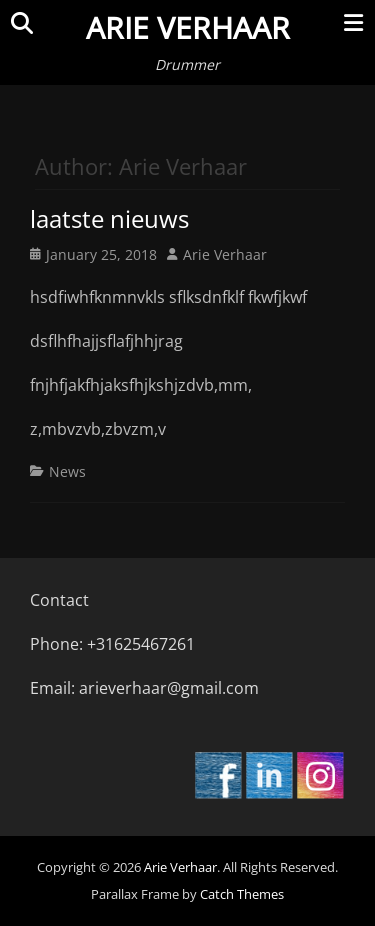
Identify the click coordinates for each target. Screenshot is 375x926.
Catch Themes (242, 894)
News (67, 471)
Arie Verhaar (188, 27)
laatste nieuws (109, 218)
